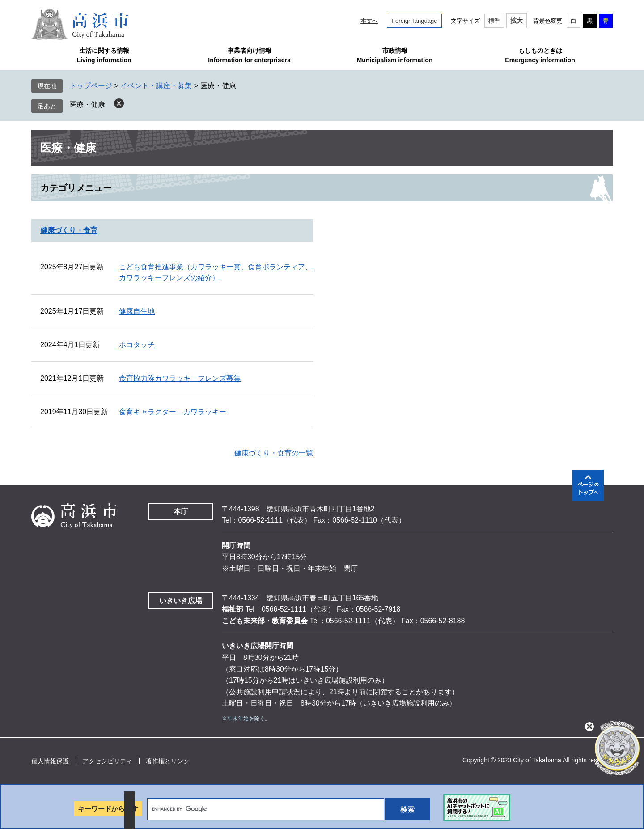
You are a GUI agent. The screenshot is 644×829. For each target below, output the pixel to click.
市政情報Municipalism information (395, 55)
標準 (494, 21)
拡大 (517, 21)
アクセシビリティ (107, 761)
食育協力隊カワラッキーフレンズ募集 (180, 378)
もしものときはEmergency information (540, 55)
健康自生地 (137, 311)
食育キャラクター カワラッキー (173, 412)
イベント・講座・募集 (156, 86)
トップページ (91, 86)
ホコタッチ (137, 345)
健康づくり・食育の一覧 (274, 453)
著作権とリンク (168, 761)
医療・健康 (87, 104)
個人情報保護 (50, 761)
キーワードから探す (108, 809)
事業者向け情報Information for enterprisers (249, 55)
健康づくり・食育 (69, 230)
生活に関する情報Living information (104, 55)
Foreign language (414, 21)
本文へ (369, 21)
